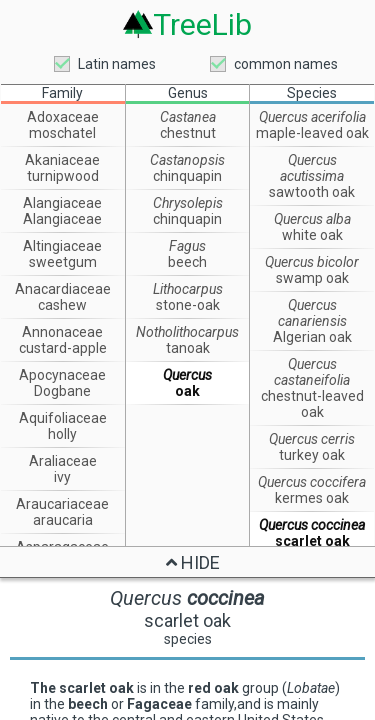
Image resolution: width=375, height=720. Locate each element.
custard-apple (63, 348)
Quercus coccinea (312, 525)
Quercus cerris (312, 439)
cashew (62, 305)
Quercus (187, 375)
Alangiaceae (62, 203)
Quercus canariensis (312, 313)
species (188, 639)
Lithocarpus (188, 289)
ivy (62, 477)
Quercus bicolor (312, 262)
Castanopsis (187, 160)
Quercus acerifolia (312, 117)
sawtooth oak (312, 192)
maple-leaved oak (312, 133)
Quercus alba (312, 219)
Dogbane (62, 391)
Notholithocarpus (187, 332)
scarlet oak (312, 541)
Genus (188, 93)
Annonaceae (62, 332)
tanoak (188, 348)
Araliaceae (63, 461)
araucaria (63, 520)
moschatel (62, 133)
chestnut (188, 133)
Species (312, 93)
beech (187, 262)
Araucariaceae (62, 504)
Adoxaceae (63, 117)
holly (62, 434)
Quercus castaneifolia (312, 372)
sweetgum (63, 262)
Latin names (117, 64)
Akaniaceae (62, 160)
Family (62, 93)
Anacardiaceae (63, 289)
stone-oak (188, 305)
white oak (312, 235)
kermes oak (312, 498)
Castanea (188, 117)
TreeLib (202, 23)
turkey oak (312, 455)
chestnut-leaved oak (312, 404)
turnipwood (63, 176)
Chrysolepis (188, 203)
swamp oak (312, 278)
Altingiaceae (62, 246)
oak (187, 391)
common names (286, 64)
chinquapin (187, 176)
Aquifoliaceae (63, 418)
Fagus (187, 246)
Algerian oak (312, 337)
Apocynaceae (62, 375)
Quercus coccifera (312, 482)
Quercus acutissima (312, 168)
